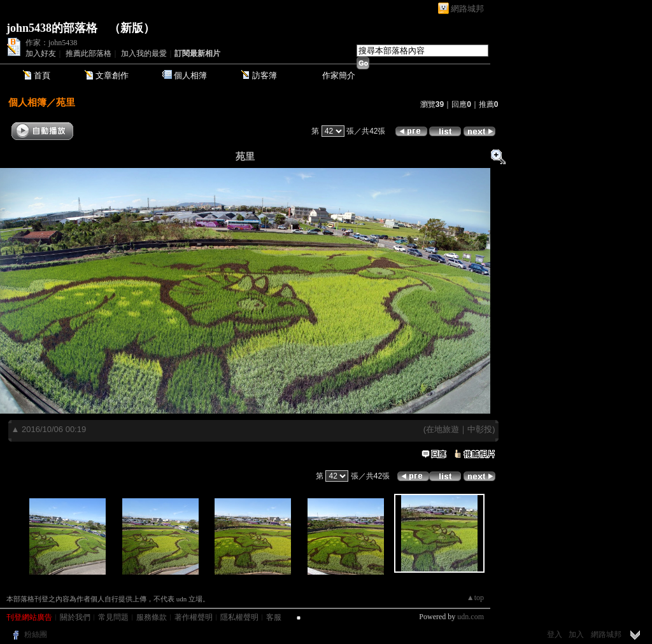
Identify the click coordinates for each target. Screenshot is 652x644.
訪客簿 (265, 75)
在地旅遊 (443, 429)
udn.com (471, 617)
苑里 (66, 102)
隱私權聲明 (239, 617)
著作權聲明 (194, 617)
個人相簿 (190, 75)
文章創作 (112, 75)
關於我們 (75, 617)
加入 (576, 634)
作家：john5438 (51, 43)
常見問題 (113, 617)
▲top (475, 598)
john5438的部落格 (52, 28)
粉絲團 (36, 634)
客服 (274, 617)
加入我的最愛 (144, 53)
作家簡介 (339, 75)
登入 (555, 634)
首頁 (42, 75)
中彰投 (480, 429)
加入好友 (41, 53)
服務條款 (152, 617)
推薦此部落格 (89, 53)
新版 (132, 28)
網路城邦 (467, 9)
